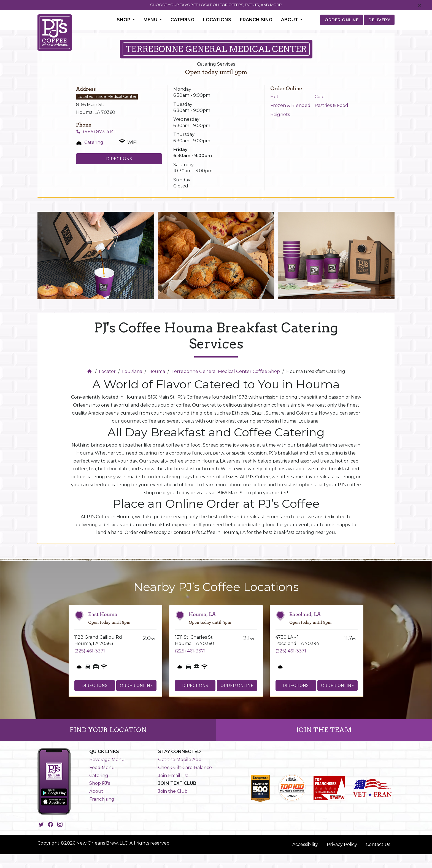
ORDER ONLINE (341, 20)
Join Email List (173, 776)
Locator (107, 371)
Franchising (256, 20)
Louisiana (132, 371)
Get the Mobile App (180, 760)
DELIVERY (379, 20)
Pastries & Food (331, 105)
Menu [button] (151, 20)
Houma (157, 371)
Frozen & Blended (290, 105)
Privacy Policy (342, 844)
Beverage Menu (107, 760)
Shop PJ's (100, 783)
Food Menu (102, 768)
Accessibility (305, 844)
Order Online (136, 686)
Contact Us (378, 844)
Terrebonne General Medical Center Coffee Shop (226, 371)
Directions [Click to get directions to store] (119, 159)
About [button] (290, 20)
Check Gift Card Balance (185, 768)
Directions (94, 686)
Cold (320, 97)
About (96, 791)
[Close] (419, 6)
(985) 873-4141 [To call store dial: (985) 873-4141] (99, 131)
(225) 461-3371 (90, 651)
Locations (217, 20)
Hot (274, 97)
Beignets (280, 115)
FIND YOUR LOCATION (108, 730)
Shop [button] (124, 20)
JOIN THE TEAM (324, 730)
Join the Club (173, 791)
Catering (182, 20)
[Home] (90, 371)
